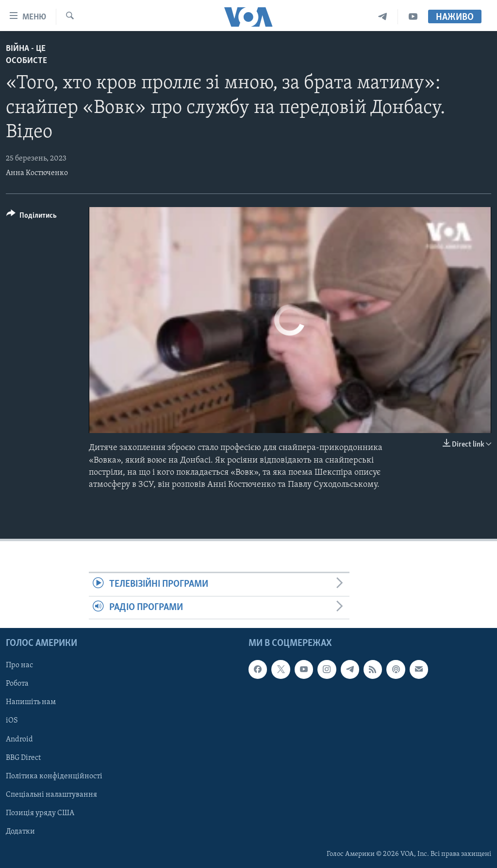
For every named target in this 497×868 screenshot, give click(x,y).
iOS (12, 721)
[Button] (32, 217)
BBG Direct (23, 757)
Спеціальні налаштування (51, 795)
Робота (17, 684)
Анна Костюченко (37, 173)
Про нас (19, 665)
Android (19, 739)
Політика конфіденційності (54, 776)
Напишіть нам (31, 702)
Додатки (20, 832)
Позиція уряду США (40, 813)
